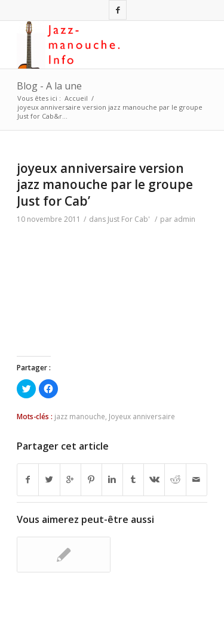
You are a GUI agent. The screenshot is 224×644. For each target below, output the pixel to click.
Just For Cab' (129, 219)
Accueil (76, 98)
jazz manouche (80, 416)
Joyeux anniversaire (142, 416)
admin (185, 219)
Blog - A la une (49, 86)
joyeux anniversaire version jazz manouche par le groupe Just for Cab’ (105, 185)
